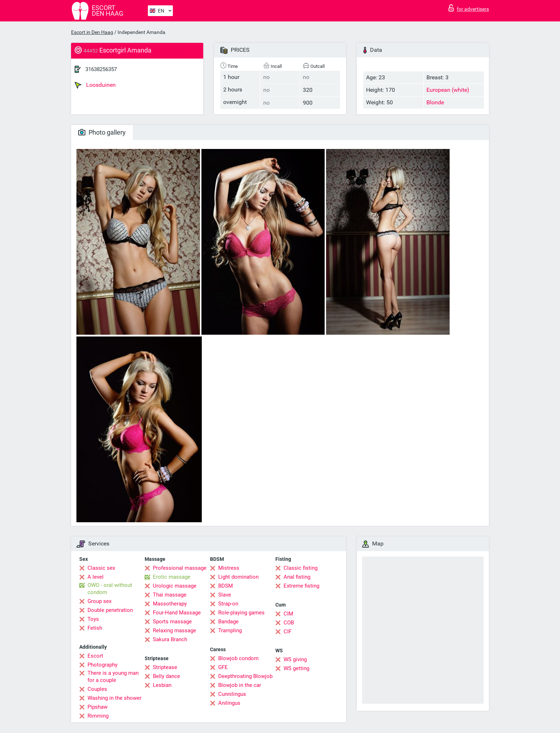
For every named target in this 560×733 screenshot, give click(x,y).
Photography (102, 665)
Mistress (229, 568)
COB (289, 623)
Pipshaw (97, 707)
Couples (97, 689)
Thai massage (170, 595)
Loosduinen (95, 85)
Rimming (98, 716)
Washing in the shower (114, 698)
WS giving (295, 659)
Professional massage (180, 568)
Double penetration (110, 610)
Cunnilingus (232, 694)
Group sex (99, 601)
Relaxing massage (174, 630)
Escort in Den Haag (92, 32)
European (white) (448, 90)
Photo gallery (102, 132)
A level (96, 577)
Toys (93, 619)
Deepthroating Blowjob (245, 676)
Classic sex (101, 568)
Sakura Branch (170, 639)
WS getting (296, 668)
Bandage (228, 622)
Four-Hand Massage (177, 613)
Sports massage (172, 622)
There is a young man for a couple (113, 677)
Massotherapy (170, 604)
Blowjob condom (238, 658)
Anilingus (229, 703)
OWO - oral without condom (110, 589)
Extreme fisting (301, 586)
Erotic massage (172, 577)
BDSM (226, 586)
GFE (223, 667)
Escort (95, 656)
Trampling (230, 630)
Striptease (165, 667)
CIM (288, 614)
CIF (287, 632)
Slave (225, 595)
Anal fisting (297, 577)
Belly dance (166, 676)
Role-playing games (241, 613)
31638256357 (101, 69)
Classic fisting (301, 568)
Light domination (238, 577)
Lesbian (162, 685)
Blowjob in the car (240, 685)
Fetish (95, 628)
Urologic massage (175, 586)
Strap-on (228, 604)
